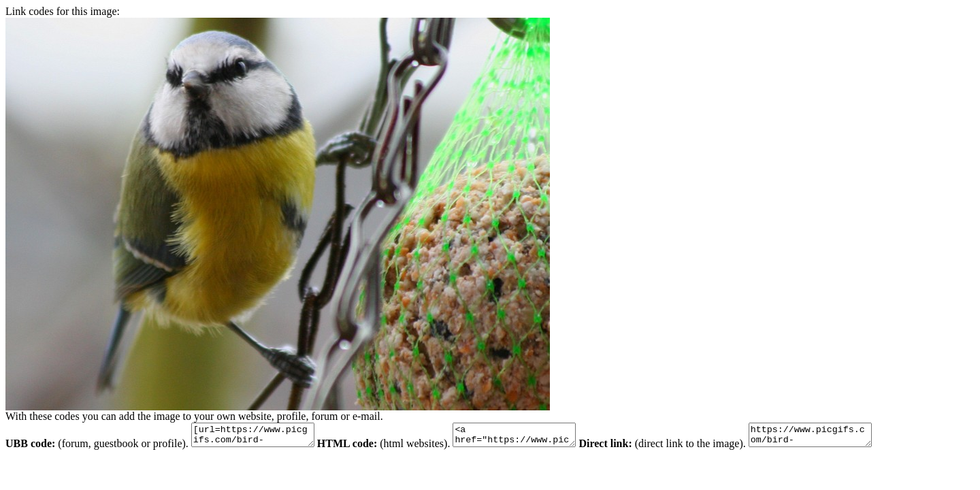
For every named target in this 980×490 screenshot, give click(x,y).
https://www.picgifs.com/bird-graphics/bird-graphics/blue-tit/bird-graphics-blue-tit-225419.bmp (844, 437)
